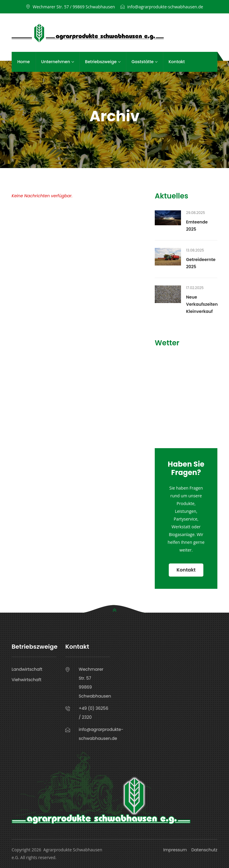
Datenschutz (204, 850)
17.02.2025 (195, 288)
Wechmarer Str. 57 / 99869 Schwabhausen (74, 7)
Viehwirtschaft (27, 680)
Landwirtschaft (27, 669)
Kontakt (177, 62)
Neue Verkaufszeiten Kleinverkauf (202, 304)
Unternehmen (57, 62)
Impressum (175, 850)
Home (24, 62)
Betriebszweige (103, 62)
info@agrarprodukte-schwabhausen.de (165, 7)
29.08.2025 (195, 213)
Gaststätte (144, 62)
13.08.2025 (195, 250)
